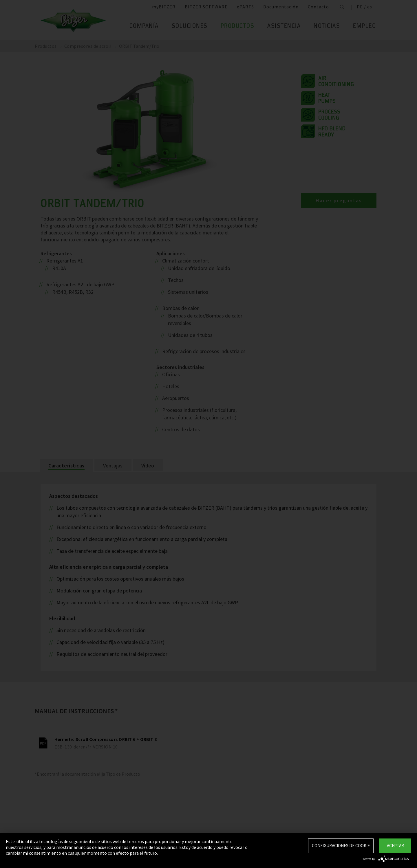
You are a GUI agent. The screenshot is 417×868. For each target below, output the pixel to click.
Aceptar (395, 846)
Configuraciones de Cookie (341, 846)
